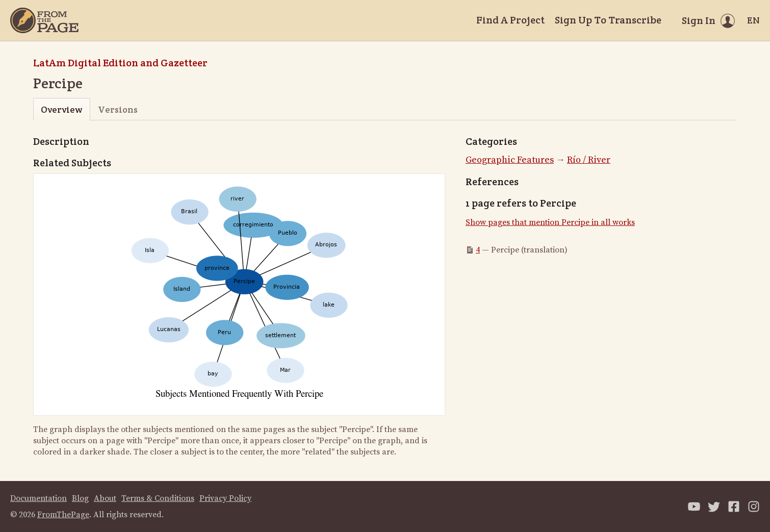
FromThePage (63, 515)
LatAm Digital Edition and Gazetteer (120, 63)
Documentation (39, 498)
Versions (118, 109)
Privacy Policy (225, 498)
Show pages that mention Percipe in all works (550, 222)
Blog (80, 498)
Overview (61, 109)
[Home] (44, 20)
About (105, 498)
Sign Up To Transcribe (608, 20)
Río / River (589, 160)
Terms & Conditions (158, 498)
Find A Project (510, 20)
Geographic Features (510, 160)
